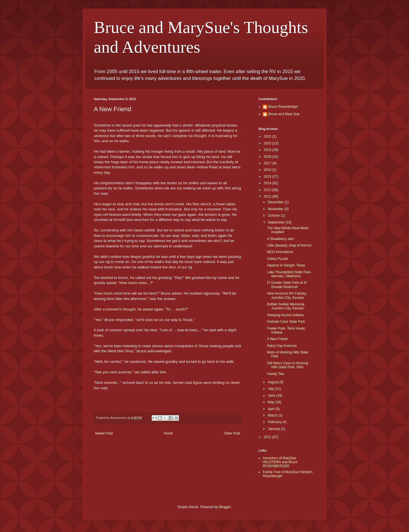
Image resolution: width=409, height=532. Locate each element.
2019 (268, 150)
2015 (268, 177)
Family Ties (276, 374)
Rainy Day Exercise (282, 346)
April (272, 409)
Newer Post (104, 433)
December (276, 202)
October (274, 216)
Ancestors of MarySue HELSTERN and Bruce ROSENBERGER (280, 462)
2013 (268, 190)
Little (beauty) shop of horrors (289, 245)
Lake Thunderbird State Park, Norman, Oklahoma (289, 274)
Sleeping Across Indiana (285, 315)
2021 (268, 136)
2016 (268, 170)
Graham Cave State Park (286, 322)
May (272, 402)
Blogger (225, 507)
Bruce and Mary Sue (284, 114)
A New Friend (277, 339)
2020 (268, 143)
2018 (268, 157)
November (276, 209)
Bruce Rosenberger (283, 107)
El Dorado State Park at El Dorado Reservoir (287, 285)
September (277, 222)
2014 (268, 183)
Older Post (232, 433)
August (274, 382)
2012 (268, 196)
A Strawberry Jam (280, 239)
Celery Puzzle (277, 259)
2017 (268, 163)
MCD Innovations (280, 252)
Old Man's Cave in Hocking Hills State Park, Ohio (287, 365)
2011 (268, 437)
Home (168, 433)
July (271, 389)
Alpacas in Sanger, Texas (286, 265)
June (272, 396)
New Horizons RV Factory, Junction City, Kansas (287, 295)
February (275, 422)
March (273, 415)
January (274, 429)
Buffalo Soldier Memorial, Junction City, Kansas (286, 306)
